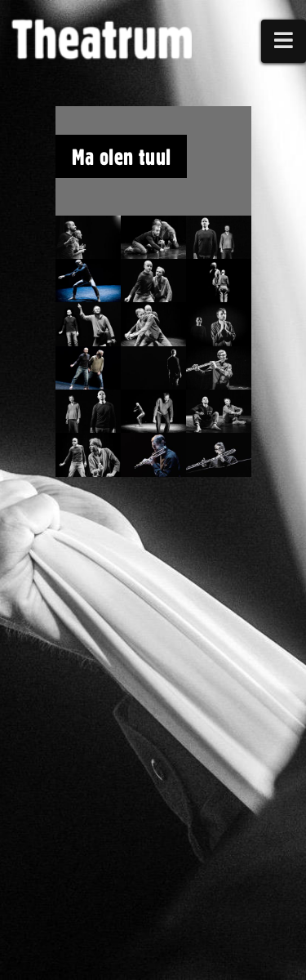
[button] (284, 41)
